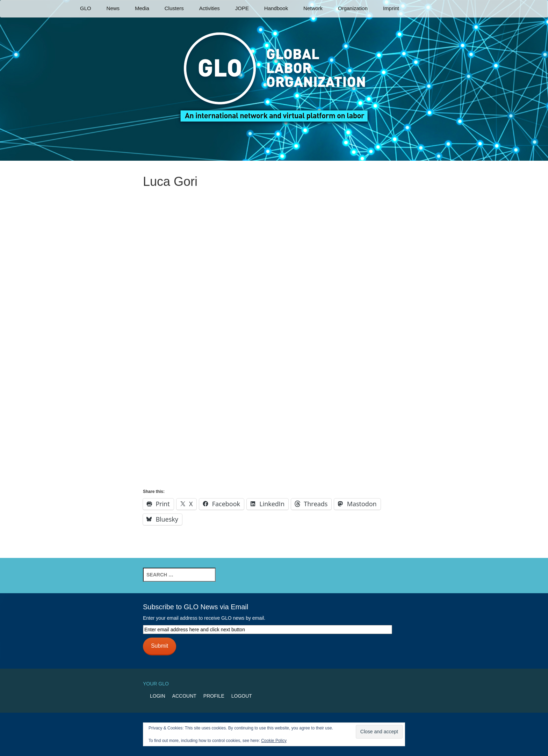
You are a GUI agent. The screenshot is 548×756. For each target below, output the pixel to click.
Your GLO (156, 684)
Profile (214, 696)
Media (142, 8)
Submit (160, 646)
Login (158, 696)
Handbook (276, 8)
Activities (210, 8)
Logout (242, 696)
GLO (86, 8)
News (113, 8)
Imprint (391, 8)
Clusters (174, 8)
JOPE (242, 8)
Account (184, 696)
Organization (353, 8)
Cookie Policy (274, 741)
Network (313, 8)
